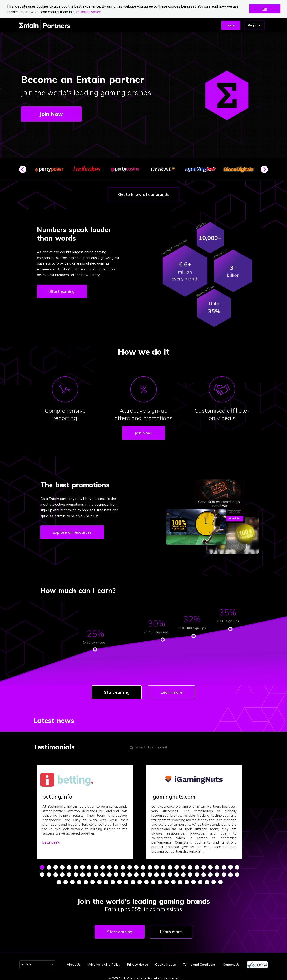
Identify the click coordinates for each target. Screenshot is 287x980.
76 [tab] (160, 881)
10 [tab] (103, 866)
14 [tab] (130, 866)
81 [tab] (194, 881)
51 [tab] (177, 873)
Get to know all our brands (143, 194)
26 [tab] (210, 866)
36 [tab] (76, 873)
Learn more (172, 692)
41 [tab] (109, 873)
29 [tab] (230, 866)
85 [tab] (220, 881)
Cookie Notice (90, 12)
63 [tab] (72, 881)
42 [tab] (116, 873)
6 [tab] (76, 866)
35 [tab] (69, 873)
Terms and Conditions (199, 961)
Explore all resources (72, 532)
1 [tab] (42, 866)
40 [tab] (103, 873)
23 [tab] (190, 866)
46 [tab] (143, 873)
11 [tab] (109, 866)
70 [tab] (120, 881)
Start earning (62, 291)
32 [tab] (49, 873)
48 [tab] (157, 873)
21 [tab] (177, 866)
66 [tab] (93, 881)
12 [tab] (116, 866)
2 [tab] (49, 866)
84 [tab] (214, 881)
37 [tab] (83, 873)
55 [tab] (204, 873)
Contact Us (231, 961)
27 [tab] (217, 866)
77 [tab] (167, 881)
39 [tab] (96, 873)
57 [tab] (217, 873)
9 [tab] (96, 866)
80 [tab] (187, 881)
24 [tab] (197, 866)
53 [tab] (190, 873)
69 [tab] (113, 881)
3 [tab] (56, 866)
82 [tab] (200, 881)
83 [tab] (207, 881)
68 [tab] (106, 881)
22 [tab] (183, 866)
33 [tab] (56, 873)
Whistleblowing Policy (104, 961)
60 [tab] (237, 873)
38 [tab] (89, 873)
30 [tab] (237, 866)
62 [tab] (66, 881)
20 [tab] (170, 866)
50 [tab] (170, 873)
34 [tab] (62, 873)
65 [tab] (86, 881)
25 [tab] (204, 866)
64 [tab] (79, 881)
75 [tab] (153, 881)
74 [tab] (146, 881)
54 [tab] (197, 873)
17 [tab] (150, 866)
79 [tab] (180, 881)
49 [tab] (163, 873)
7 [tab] (83, 866)
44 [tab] (130, 873)
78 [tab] (173, 881)
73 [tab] (140, 881)
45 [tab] (136, 873)
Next (266, 171)
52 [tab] (183, 873)
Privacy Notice (138, 961)
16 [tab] (143, 866)
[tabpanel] (85, 810)
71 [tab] (126, 881)
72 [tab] (133, 881)
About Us (74, 961)
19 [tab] (163, 866)
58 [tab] (224, 873)
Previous (24, 171)
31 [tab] (42, 873)
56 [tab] (210, 873)
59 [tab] (230, 873)
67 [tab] (99, 881)
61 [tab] (59, 881)
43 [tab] (123, 873)
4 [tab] (62, 866)
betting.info (51, 841)
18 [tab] (157, 866)
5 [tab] (69, 866)
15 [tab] (136, 866)
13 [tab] (123, 866)
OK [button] (265, 9)
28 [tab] (224, 866)
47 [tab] (150, 873)
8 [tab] (89, 866)
